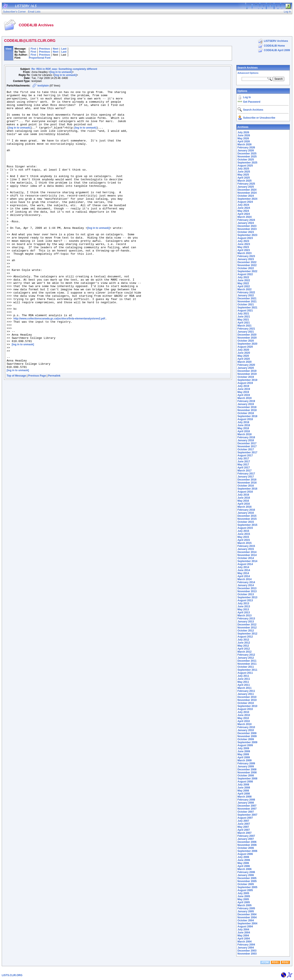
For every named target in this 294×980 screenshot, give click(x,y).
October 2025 (246, 160)
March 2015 (245, 543)
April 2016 (244, 504)
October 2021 (246, 305)
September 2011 (247, 670)
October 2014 (246, 558)
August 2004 (245, 927)
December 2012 (247, 625)
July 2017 (243, 459)
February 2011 (246, 691)
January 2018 (246, 440)
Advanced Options (248, 73)
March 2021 (245, 326)
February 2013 (246, 619)
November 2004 (247, 917)
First (33, 49)
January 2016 (246, 513)
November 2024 (247, 193)
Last (64, 49)
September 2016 (247, 489)
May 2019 (243, 392)
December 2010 (247, 697)
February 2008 (246, 800)
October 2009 (246, 739)
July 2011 (243, 676)
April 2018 (244, 431)
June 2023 (244, 244)
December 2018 (247, 407)
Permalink (54, 432)
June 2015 (244, 534)
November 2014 (247, 555)
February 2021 (246, 329)
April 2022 (244, 286)
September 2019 (247, 380)
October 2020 (246, 341)
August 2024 (245, 202)
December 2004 (247, 914)
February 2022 (246, 292)
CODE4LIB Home (274, 46)
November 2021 (247, 302)
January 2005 (246, 911)
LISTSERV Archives (276, 41)
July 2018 (243, 422)
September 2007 (247, 815)
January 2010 (246, 730)
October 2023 (246, 232)
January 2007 (246, 839)
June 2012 (244, 643)
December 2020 (247, 335)
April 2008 (244, 794)
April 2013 (244, 612)
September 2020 (247, 344)
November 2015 (247, 519)
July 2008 (243, 785)
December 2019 (247, 371)
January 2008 (246, 803)
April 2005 (244, 902)
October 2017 (246, 449)
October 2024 (246, 196)
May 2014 (243, 573)
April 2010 (244, 721)
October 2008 (246, 776)
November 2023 (247, 229)
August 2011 (245, 673)
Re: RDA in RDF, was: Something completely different (64, 69)
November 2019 (247, 374)
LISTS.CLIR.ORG (12, 975)
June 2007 (244, 824)
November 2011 (247, 664)
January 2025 (246, 187)
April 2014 (244, 576)
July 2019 (243, 386)
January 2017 (246, 477)
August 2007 (245, 818)
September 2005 (247, 887)
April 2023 (244, 250)
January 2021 (246, 332)
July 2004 (243, 930)
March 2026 (245, 144)
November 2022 (247, 265)
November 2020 (247, 338)
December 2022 (247, 262)
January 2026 (246, 151)
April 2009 (244, 757)
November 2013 (247, 591)
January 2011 (246, 694)
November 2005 (247, 881)
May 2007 (243, 827)
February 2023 (246, 256)
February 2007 (246, 836)
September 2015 (247, 525)
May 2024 (243, 211)
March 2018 (245, 434)
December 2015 (247, 516)
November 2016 (247, 483)
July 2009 (243, 748)
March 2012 (245, 652)
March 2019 (245, 398)
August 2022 (245, 274)
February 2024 (246, 220)
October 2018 (246, 413)
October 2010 (246, 703)
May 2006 (243, 863)
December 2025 (247, 154)
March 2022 (245, 289)
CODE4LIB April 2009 (277, 50)
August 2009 (245, 745)
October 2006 (246, 848)
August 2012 (245, 637)
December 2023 (247, 226)
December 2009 (247, 733)
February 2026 (246, 148)
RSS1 (275, 962)
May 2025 (243, 175)
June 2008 (244, 788)
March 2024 (245, 217)
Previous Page (37, 432)
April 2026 (244, 141)
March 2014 (245, 579)
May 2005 (243, 899)
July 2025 (243, 169)
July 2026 (243, 132)
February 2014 (246, 582)
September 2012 (247, 634)
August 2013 (245, 600)
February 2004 (246, 945)
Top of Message (16, 432)
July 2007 (243, 821)
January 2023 (246, 259)
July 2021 (243, 314)
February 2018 (246, 437)
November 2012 (247, 628)
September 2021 (247, 308)
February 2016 (246, 510)
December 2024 (247, 190)
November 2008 (247, 773)
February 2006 (246, 872)
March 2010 (245, 724)
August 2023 (245, 238)
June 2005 (244, 896)
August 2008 (245, 782)
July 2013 (243, 603)
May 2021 (243, 320)
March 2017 (245, 471)
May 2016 (243, 501)
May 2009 (243, 754)
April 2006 (244, 866)
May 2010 (243, 718)
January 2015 (246, 549)
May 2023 (243, 247)
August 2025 (245, 166)
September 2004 (247, 923)
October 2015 (246, 522)
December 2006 (247, 842)
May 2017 (243, 465)
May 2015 (243, 537)
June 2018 (244, 425)
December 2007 (247, 806)
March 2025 (245, 181)
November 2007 (247, 809)
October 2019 (246, 377)
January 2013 (246, 622)
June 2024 (244, 208)
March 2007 (245, 833)
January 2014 (246, 585)
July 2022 (243, 277)
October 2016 (246, 486)
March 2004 (245, 942)
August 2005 (245, 890)
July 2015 (243, 531)
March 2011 (245, 688)
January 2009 (246, 766)
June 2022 (244, 280)
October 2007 (246, 812)
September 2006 (247, 851)
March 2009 (245, 760)
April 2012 (244, 649)
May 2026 (243, 138)
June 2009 (244, 751)
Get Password (252, 102)
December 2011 (247, 661)
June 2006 (244, 860)
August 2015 (245, 528)
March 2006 (245, 869)
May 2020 (243, 356)
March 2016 (245, 507)
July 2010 (243, 712)
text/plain (43, 86)
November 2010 (247, 700)
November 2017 (247, 446)
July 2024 (243, 205)
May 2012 (243, 646)
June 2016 (244, 498)
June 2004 (244, 933)
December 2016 (247, 480)
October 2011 (246, 667)
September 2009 (247, 742)
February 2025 (246, 184)
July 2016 (243, 495)
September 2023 (247, 235)
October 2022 (246, 268)
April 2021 (244, 323)
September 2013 (247, 597)
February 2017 (246, 474)
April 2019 (244, 395)
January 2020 (246, 368)
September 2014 (247, 561)
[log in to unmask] (61, 72)
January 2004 (246, 948)
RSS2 (285, 962)
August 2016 (245, 492)
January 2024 (246, 223)
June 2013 (244, 606)
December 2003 (247, 951)
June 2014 (244, 570)
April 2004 (244, 939)
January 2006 (246, 875)
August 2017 (245, 455)
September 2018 (247, 416)
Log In (247, 97)
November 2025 (247, 157)
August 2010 (245, 709)
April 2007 (244, 830)
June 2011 (244, 679)
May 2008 (243, 791)
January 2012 (246, 658)
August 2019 (245, 383)
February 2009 (246, 763)
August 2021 (245, 311)
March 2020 (245, 362)
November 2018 (247, 410)
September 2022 (247, 271)
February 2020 (246, 365)
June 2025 (244, 172)
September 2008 (247, 779)
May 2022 (243, 283)
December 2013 (247, 588)
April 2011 (244, 685)
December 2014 (247, 552)
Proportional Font (40, 58)
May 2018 (243, 428)
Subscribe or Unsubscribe (259, 118)
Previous (44, 49)
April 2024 (244, 214)
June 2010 (244, 715)
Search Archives (248, 68)
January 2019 (246, 404)
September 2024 (247, 199)
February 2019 (246, 401)
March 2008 (245, 797)
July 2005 (243, 893)
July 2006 (243, 857)
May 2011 (243, 682)
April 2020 (244, 359)
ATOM (265, 962)
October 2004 (246, 920)
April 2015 (244, 540)
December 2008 (247, 770)
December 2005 (247, 878)
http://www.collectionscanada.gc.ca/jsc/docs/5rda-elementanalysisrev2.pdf (59, 364)
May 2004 (243, 936)
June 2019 (244, 389)
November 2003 (247, 954)
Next (56, 49)
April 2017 (244, 468)
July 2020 (243, 350)
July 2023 (243, 241)
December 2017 (247, 443)
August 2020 (245, 347)
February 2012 (246, 655)
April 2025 (244, 178)
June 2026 (244, 135)
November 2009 (247, 736)
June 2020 (244, 353)
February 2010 (246, 727)
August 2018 (245, 419)
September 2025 (247, 163)
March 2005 (245, 905)
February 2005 (246, 908)
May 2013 (243, 609)
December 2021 (247, 298)
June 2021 (244, 317)
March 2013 (245, 616)
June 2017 (244, 462)
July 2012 (243, 640)
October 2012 (246, 631)
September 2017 (247, 452)
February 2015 (246, 546)
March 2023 (245, 253)
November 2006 (247, 845)
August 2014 (245, 564)
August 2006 (245, 854)
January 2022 (246, 295)
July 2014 (243, 567)
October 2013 (246, 594)
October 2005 (246, 884)
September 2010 (247, 706)
